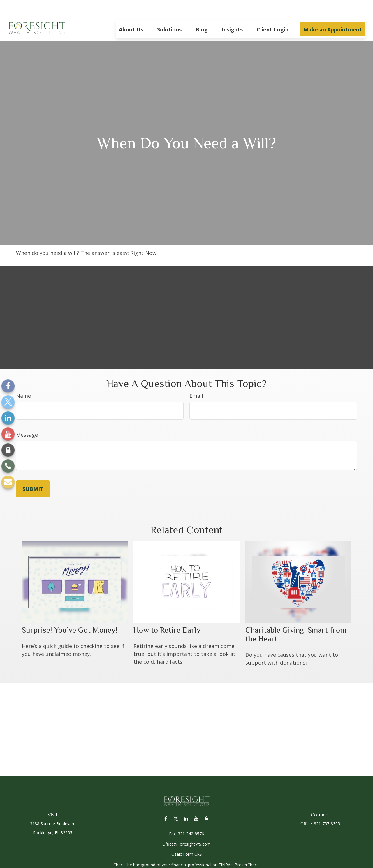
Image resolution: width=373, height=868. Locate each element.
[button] (131, 12)
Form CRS (192, 837)
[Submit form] (33, 471)
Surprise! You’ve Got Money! (70, 612)
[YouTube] (8, 434)
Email (196, 378)
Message (27, 417)
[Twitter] (8, 402)
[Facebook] (8, 386)
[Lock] (8, 450)
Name (23, 378)
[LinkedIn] (8, 418)
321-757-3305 (327, 806)
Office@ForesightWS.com (186, 826)
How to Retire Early (167, 612)
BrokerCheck (247, 847)
